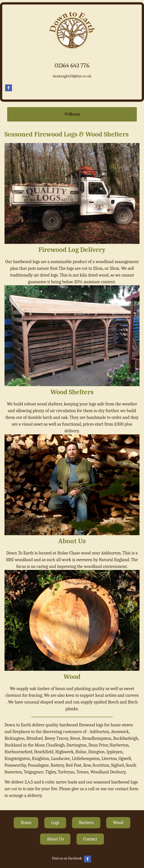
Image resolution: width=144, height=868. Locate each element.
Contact (90, 839)
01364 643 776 (72, 65)
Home (26, 823)
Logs (55, 823)
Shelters (86, 823)
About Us (55, 839)
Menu (72, 114)
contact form (127, 789)
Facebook (9, 88)
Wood (118, 823)
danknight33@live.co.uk (72, 76)
